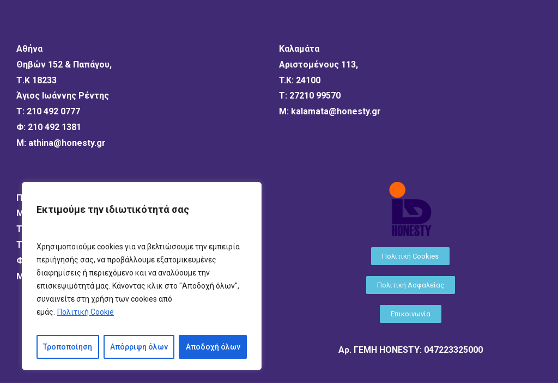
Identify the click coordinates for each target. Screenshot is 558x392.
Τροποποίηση (68, 347)
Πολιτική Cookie (86, 312)
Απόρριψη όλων (139, 347)
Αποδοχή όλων (213, 347)
